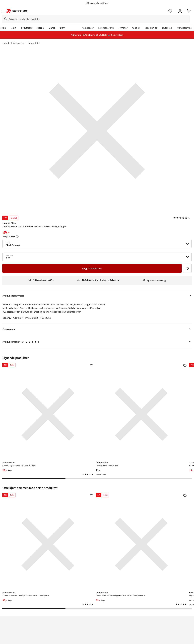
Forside (6, 43)
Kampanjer (88, 28)
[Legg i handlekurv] (92, 268)
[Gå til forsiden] (17, 11)
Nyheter (123, 28)
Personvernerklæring (85, 639)
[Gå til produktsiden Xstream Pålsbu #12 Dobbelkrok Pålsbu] (156, 399)
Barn (63, 28)
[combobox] (96, 19)
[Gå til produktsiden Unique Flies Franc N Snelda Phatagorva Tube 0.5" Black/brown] (94, 497)
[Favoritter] (170, 11)
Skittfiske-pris (106, 28)
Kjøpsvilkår (104, 639)
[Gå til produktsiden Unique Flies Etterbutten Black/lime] (94, 399)
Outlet (136, 28)
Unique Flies (34, 43)
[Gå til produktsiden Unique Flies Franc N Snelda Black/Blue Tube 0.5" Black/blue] (32, 497)
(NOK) (97, 626)
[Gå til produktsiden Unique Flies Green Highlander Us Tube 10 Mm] (32, 399)
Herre (40, 28)
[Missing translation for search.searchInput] (5, 19)
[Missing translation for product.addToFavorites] (187, 268)
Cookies (115, 639)
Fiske (4, 28)
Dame (52, 28)
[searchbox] (99, 19)
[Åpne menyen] (3, 11)
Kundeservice (184, 28)
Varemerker (151, 28)
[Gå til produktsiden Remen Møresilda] (156, 497)
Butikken (167, 28)
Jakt (14, 28)
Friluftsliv (27, 28)
